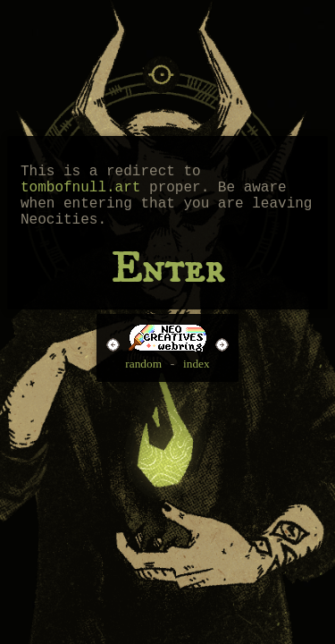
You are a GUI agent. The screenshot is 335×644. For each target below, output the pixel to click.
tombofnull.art (80, 193)
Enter (167, 284)
